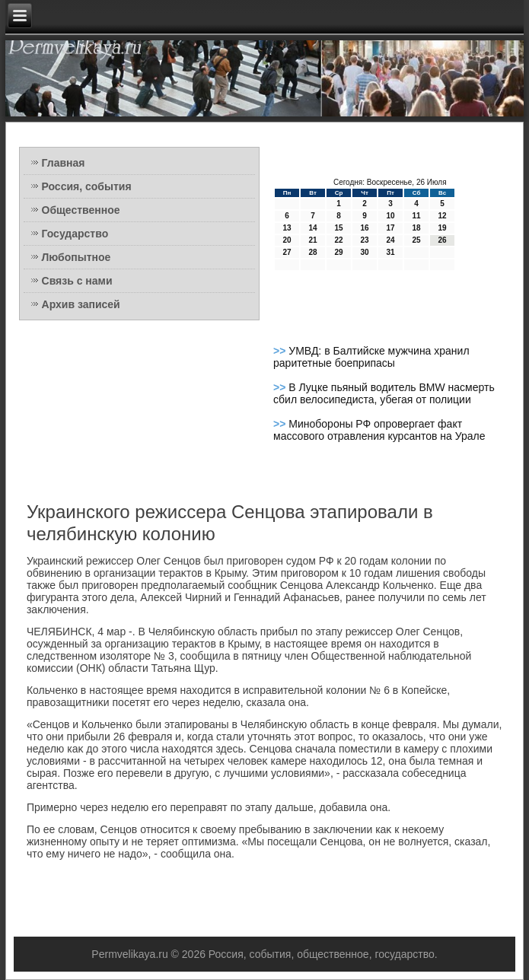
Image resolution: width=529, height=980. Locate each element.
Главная (64, 163)
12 (442, 216)
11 (416, 216)
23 (364, 240)
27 (287, 252)
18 (416, 228)
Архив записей (81, 304)
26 (442, 240)
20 (287, 240)
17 (390, 228)
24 (390, 240)
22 (338, 240)
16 (364, 228)
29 (338, 252)
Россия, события (87, 186)
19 (442, 228)
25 (416, 240)
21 (312, 240)
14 (312, 228)
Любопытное (76, 257)
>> (281, 351)
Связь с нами (77, 281)
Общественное (81, 210)
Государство (75, 234)
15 (338, 228)
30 (364, 252)
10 (390, 216)
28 (312, 252)
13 (287, 228)
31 (390, 252)
